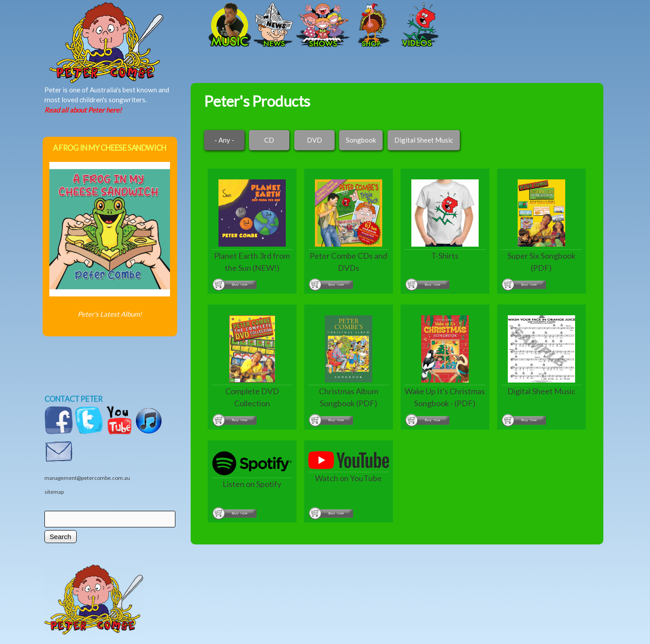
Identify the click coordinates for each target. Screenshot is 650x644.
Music (229, 26)
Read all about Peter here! (83, 110)
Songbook (361, 140)
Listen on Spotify (252, 484)
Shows (323, 26)
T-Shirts (445, 256)
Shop (372, 26)
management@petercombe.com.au (87, 478)
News (274, 26)
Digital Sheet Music (424, 140)
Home (137, 26)
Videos (417, 26)
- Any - (224, 140)
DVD (314, 140)
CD (269, 140)
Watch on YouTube (348, 478)
